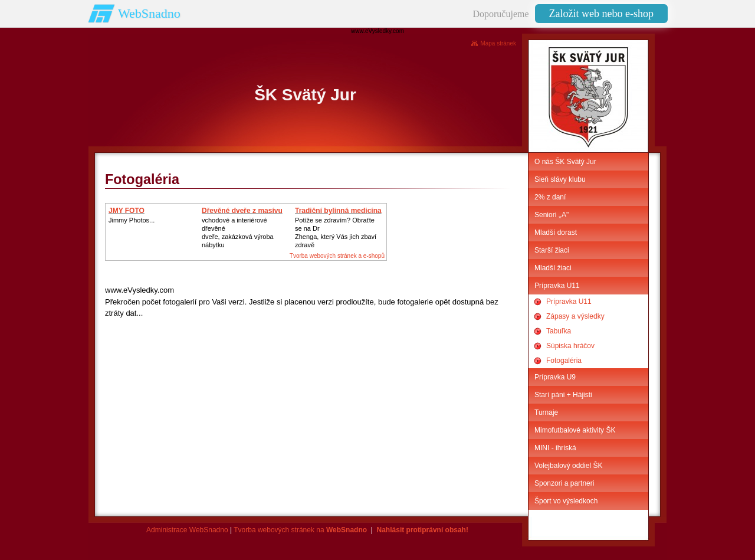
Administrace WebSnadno (187, 530)
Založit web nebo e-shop (601, 14)
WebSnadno (149, 13)
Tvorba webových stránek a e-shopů (337, 256)
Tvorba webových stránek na (300, 530)
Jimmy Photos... (132, 220)
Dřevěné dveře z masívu (242, 211)
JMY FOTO (127, 211)
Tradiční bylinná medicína (338, 211)
